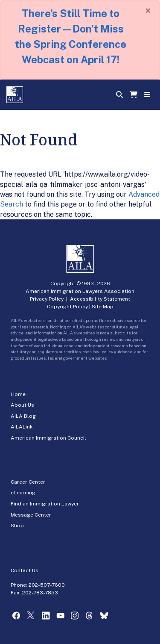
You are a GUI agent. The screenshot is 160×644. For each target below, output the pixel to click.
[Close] (148, 11)
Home (18, 394)
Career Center (28, 482)
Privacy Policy (47, 299)
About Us (22, 405)
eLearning (23, 493)
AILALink (22, 427)
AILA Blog (23, 416)
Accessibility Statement (100, 299)
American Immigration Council (48, 438)
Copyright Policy (67, 307)
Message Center (31, 515)
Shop (17, 526)
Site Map (103, 307)
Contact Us (25, 570)
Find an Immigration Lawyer (45, 504)
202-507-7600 (47, 585)
